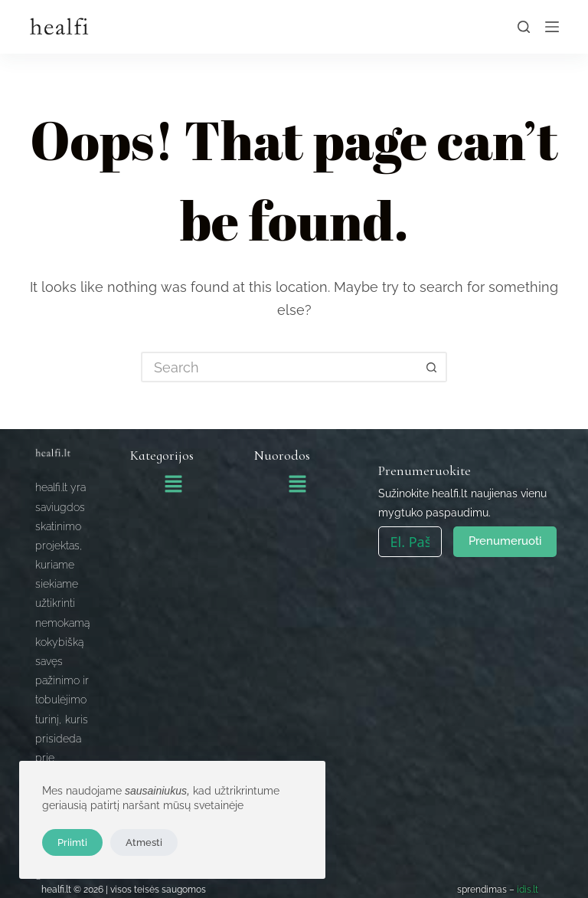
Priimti (72, 842)
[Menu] (552, 27)
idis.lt (528, 890)
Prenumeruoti (505, 541)
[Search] (524, 27)
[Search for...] (279, 367)
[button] (173, 485)
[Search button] (432, 367)
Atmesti (144, 842)
